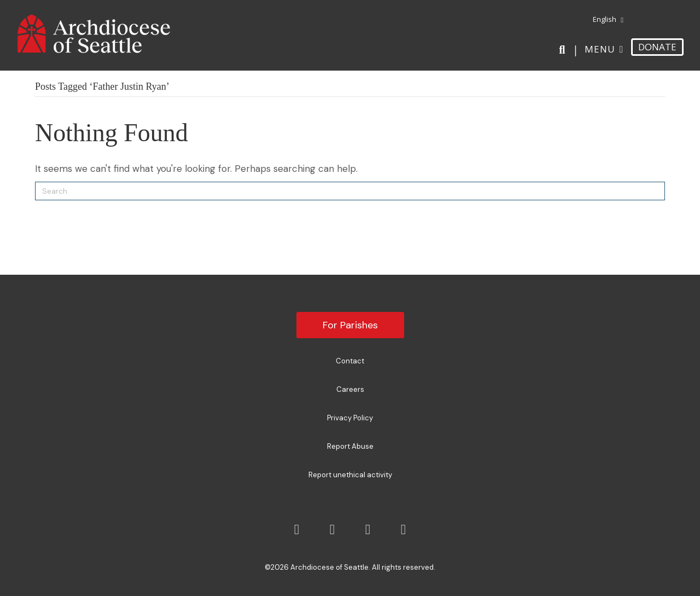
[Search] (564, 50)
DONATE (657, 47)
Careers (350, 389)
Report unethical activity (350, 475)
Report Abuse (350, 446)
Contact (350, 361)
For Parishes (350, 325)
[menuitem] (604, 20)
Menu (600, 49)
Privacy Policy (350, 418)
